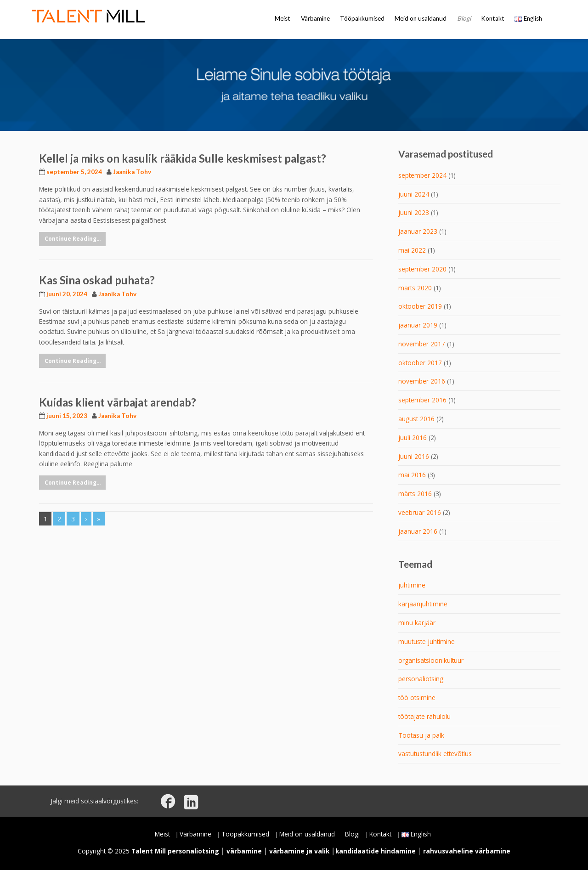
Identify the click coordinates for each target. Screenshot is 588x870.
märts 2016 (415, 494)
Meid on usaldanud (421, 18)
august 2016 (416, 419)
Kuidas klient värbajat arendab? (118, 402)
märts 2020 (415, 288)
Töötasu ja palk (421, 735)
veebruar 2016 (420, 512)
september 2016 (422, 400)
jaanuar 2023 (418, 231)
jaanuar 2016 (418, 531)
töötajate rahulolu (424, 716)
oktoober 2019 (420, 306)
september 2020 (422, 269)
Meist (283, 18)
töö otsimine (417, 698)
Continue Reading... (73, 239)
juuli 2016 (413, 438)
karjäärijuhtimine (423, 604)
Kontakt (493, 18)
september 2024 (422, 175)
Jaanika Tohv (132, 172)
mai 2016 (412, 475)
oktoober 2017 (420, 363)
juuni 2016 (414, 456)
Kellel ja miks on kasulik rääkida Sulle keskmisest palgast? (183, 158)
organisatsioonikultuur (431, 660)
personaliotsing (421, 679)
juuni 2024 (414, 194)
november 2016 (422, 381)
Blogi (464, 18)
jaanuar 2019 (418, 325)
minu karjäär (417, 623)
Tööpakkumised (362, 18)
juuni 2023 (414, 212)
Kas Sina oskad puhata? (97, 280)
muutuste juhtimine (427, 641)
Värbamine (315, 18)
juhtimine (412, 585)
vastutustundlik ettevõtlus (435, 754)
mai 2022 (412, 250)
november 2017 (422, 344)
